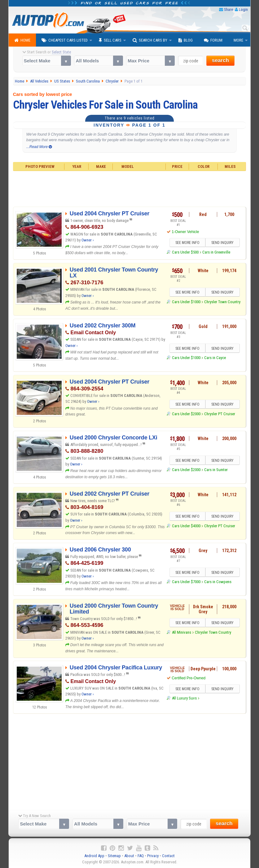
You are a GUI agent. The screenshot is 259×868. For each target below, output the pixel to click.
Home (22, 40)
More (238, 40)
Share (228, 9)
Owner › (88, 240)
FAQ (141, 856)
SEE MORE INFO (187, 243)
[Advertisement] (130, 188)
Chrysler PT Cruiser (220, 414)
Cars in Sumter (216, 470)
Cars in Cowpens (218, 582)
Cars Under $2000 (186, 414)
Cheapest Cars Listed (65, 40)
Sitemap (114, 856)
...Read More (39, 147)
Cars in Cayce (215, 358)
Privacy (153, 856)
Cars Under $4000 (186, 526)
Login (243, 9)
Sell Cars (110, 40)
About (129, 856)
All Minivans (182, 632)
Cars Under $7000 (186, 582)
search (220, 60)
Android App (94, 856)
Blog (186, 40)
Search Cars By (150, 40)
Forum (213, 40)
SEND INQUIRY (222, 243)
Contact (168, 856)
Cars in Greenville (216, 252)
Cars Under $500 (185, 252)
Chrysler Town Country (222, 302)
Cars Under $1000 (186, 302)
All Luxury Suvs (184, 698)
